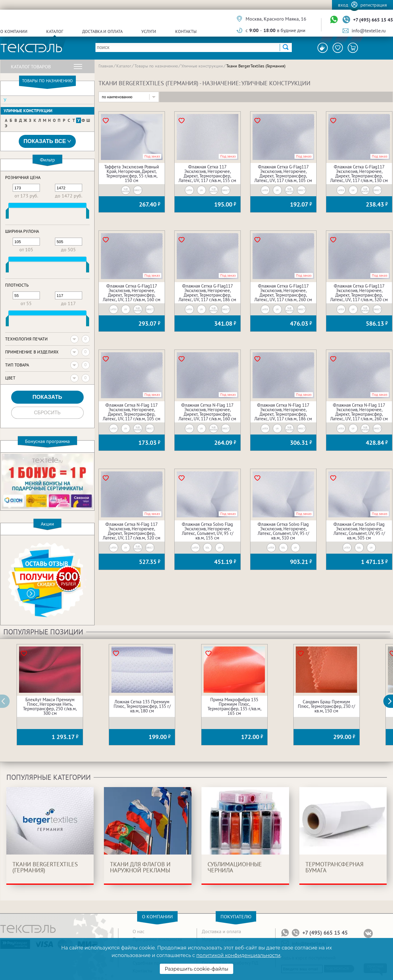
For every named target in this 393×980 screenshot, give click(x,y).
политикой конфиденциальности (238, 955)
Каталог (55, 31)
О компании (14, 31)
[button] (391, 701)
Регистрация (374, 5)
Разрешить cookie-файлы (196, 969)
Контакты (186, 31)
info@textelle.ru (369, 31)
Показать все (47, 141)
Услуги (149, 31)
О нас (139, 931)
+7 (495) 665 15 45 (373, 20)
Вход (343, 5)
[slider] (7, 214)
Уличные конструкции (28, 111)
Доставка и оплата (102, 31)
